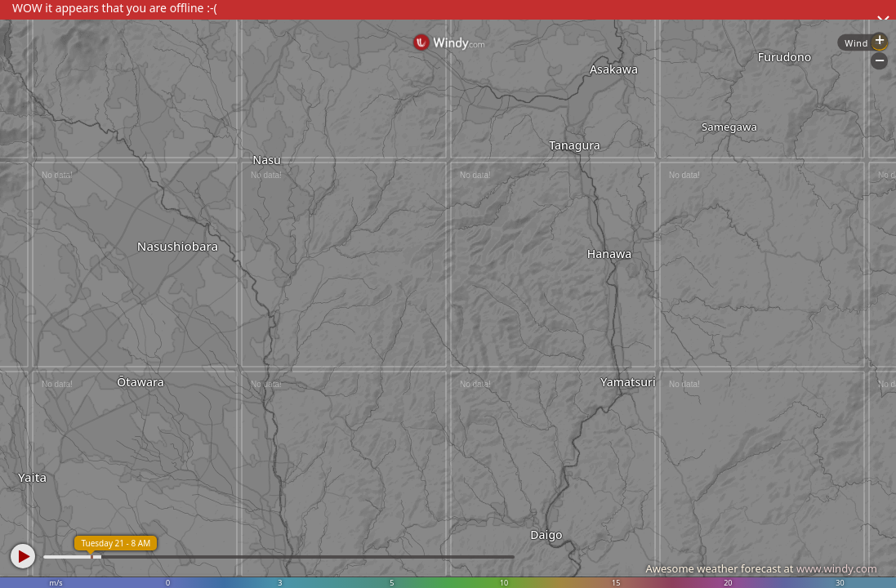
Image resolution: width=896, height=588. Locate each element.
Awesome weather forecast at (761, 568)
